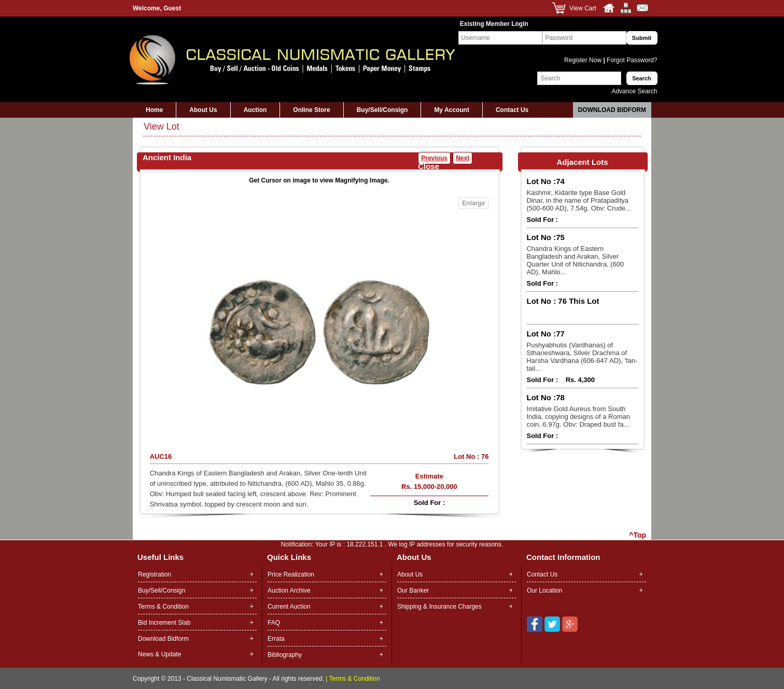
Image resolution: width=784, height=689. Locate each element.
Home (154, 110)
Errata (276, 639)
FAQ (274, 623)
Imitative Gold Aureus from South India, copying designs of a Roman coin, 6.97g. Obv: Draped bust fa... (578, 417)
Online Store (311, 110)
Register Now (584, 60)
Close (429, 166)
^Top (638, 535)
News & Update (159, 654)
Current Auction (289, 607)
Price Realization (291, 574)
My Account (452, 110)
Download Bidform (612, 110)
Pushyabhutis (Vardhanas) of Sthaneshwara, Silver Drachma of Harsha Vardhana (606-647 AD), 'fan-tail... (582, 357)
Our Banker (413, 590)
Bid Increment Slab (164, 623)
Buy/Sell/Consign (382, 110)
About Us (203, 110)
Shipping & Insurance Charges (439, 607)
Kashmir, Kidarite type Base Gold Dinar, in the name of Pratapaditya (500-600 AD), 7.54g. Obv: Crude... (579, 200)
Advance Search (634, 91)
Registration (155, 574)
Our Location (545, 590)
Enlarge (473, 203)
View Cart (583, 8)
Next (463, 158)
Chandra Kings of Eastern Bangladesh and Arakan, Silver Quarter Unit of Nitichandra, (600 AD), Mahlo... (575, 260)
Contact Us (512, 110)
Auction (255, 110)
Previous (434, 158)
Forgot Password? (631, 60)
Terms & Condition (163, 607)
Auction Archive (289, 590)
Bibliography (285, 655)
